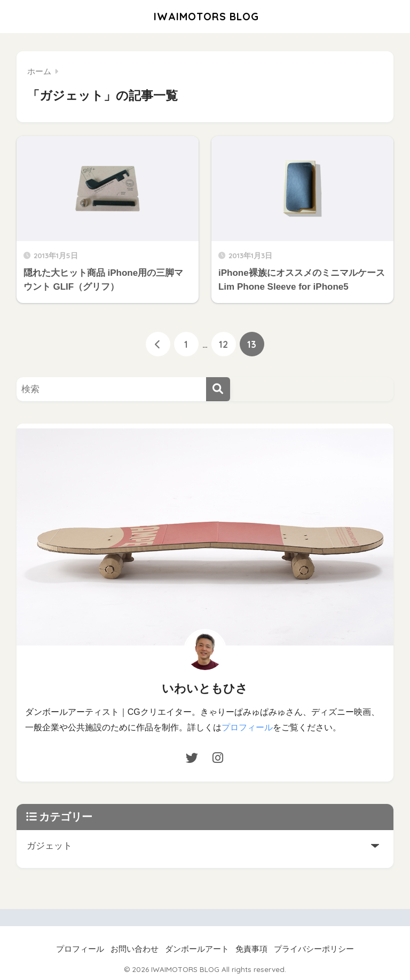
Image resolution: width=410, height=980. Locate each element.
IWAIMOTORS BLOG (206, 16)
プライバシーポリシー (314, 949)
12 (223, 344)
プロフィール (247, 727)
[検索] (218, 389)
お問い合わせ (135, 949)
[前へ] (158, 344)
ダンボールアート (197, 949)
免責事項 (251, 949)
